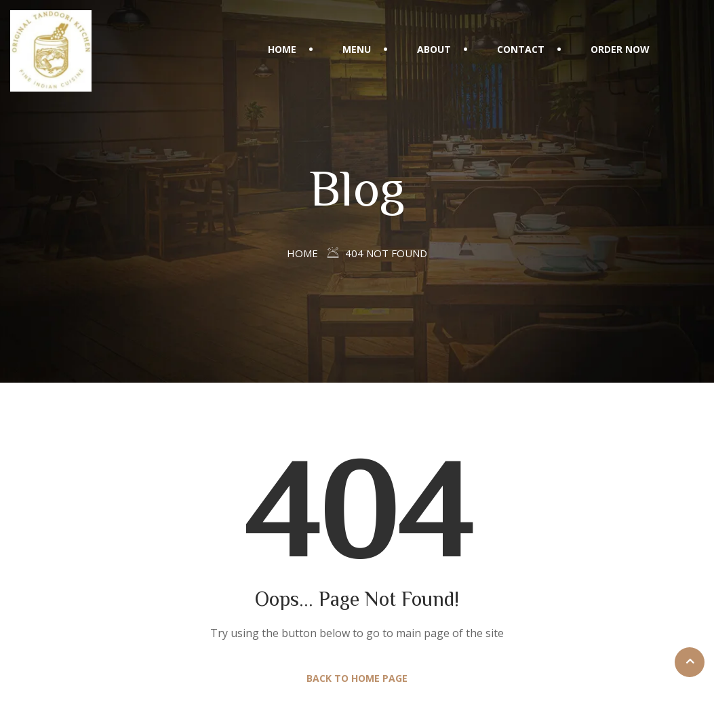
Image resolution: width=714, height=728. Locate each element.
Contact (521, 49)
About (434, 49)
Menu (357, 49)
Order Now (620, 49)
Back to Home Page (357, 678)
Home (282, 49)
